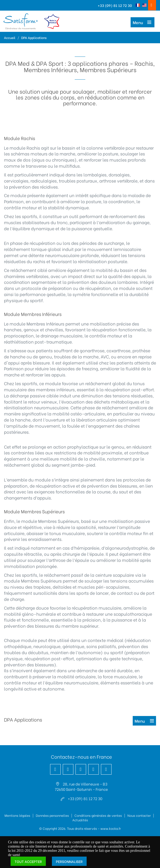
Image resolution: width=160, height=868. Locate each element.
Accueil (10, 38)
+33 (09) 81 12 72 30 (115, 5)
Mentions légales (17, 815)
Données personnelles (52, 815)
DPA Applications (34, 38)
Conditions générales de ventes (98, 815)
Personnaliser (69, 861)
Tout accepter (28, 861)
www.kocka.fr (111, 828)
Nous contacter (139, 815)
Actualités (80, 820)
